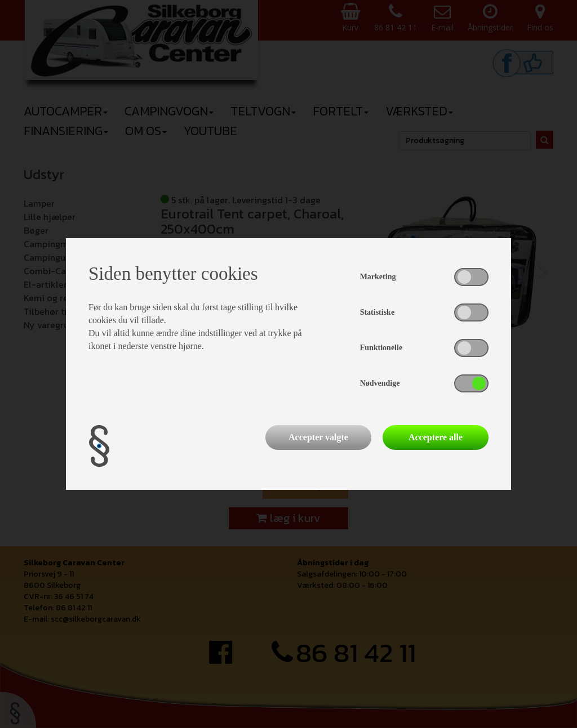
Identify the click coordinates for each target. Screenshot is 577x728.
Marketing (378, 277)
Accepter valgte (318, 437)
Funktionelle (381, 348)
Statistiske (377, 312)
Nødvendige (380, 383)
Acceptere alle (436, 437)
